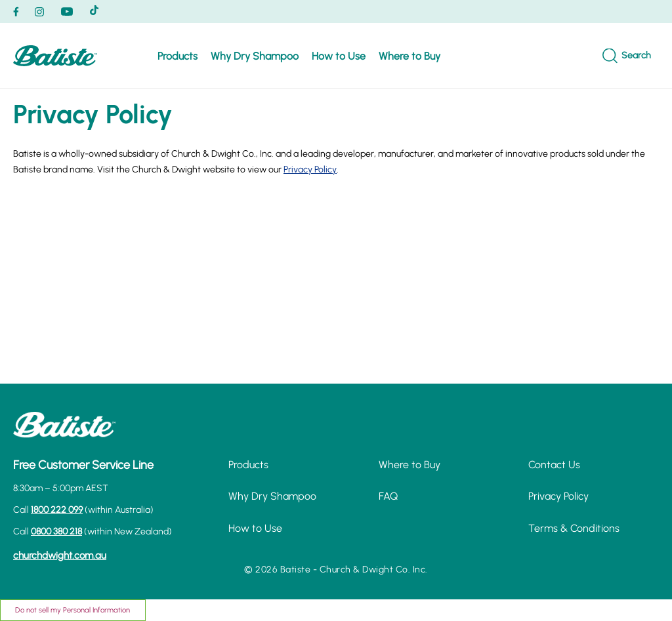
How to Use (339, 56)
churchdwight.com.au (60, 555)
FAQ (388, 496)
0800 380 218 (56, 531)
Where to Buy (409, 56)
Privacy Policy (310, 170)
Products (178, 56)
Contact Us (554, 465)
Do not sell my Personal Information (73, 610)
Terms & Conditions (574, 528)
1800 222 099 (57, 510)
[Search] (627, 56)
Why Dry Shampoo (255, 56)
